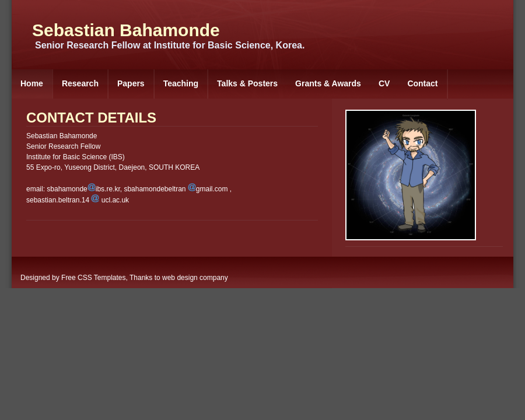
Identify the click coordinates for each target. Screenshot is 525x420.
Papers (131, 83)
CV (384, 83)
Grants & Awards (328, 83)
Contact (422, 83)
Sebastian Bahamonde (126, 30)
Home (32, 83)
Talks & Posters (247, 83)
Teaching (181, 83)
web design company (195, 278)
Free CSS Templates (94, 278)
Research (80, 83)
